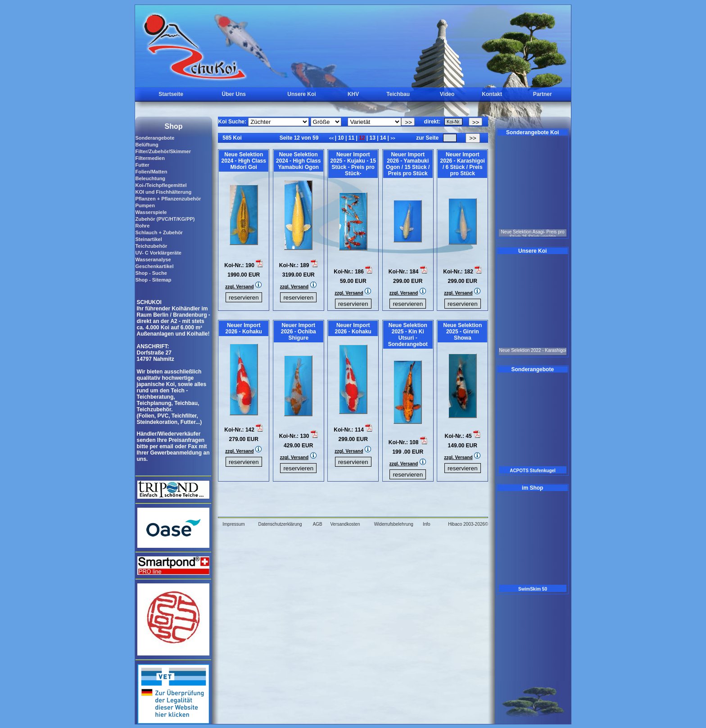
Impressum (233, 524)
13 (372, 138)
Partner (543, 94)
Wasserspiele (151, 212)
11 (351, 138)
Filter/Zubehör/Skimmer (163, 151)
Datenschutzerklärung (280, 524)
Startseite (171, 94)
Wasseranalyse (153, 259)
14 (383, 138)
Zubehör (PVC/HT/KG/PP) (165, 219)
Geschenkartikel (154, 266)
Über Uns (234, 94)
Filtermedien (150, 158)
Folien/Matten (151, 172)
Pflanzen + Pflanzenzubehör (168, 199)
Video (447, 94)
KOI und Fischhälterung (163, 192)
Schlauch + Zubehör (159, 232)
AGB (318, 524)
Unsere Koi (301, 94)
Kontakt (492, 94)
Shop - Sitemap (153, 280)
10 (341, 138)
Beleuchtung (150, 178)
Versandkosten (345, 524)
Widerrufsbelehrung (394, 524)
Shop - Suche (151, 273)
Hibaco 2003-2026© (468, 524)
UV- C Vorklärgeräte (158, 253)
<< (332, 138)
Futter (142, 165)
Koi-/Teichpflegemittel (161, 185)
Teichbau (398, 94)
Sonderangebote (155, 138)
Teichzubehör (151, 246)
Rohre (142, 226)
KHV (353, 94)
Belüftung (147, 145)
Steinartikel (148, 239)
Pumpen (145, 205)
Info (427, 524)
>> (393, 138)
